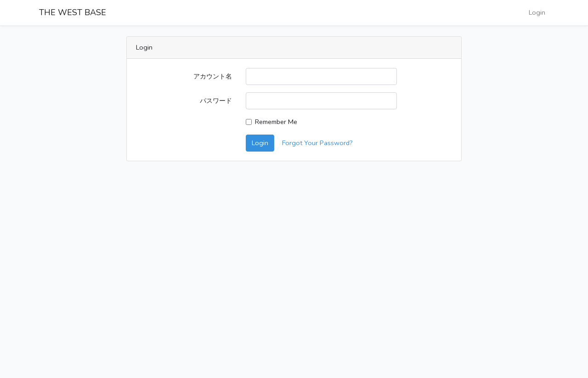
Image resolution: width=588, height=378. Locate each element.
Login (537, 12)
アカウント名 (213, 76)
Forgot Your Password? (317, 143)
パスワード (216, 101)
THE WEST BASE (73, 12)
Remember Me (276, 122)
